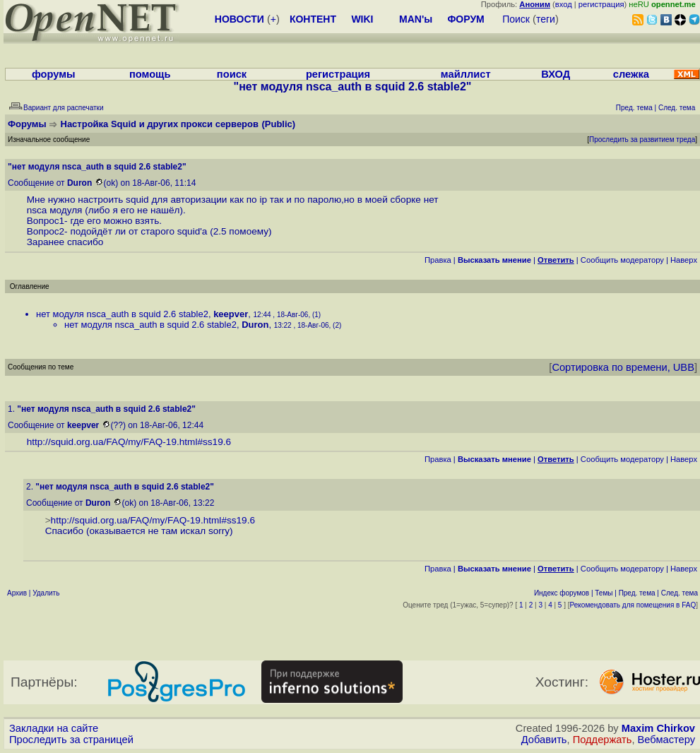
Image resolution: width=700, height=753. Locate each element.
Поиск (516, 19)
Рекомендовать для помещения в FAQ (633, 605)
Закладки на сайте (54, 728)
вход (564, 4)
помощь (150, 74)
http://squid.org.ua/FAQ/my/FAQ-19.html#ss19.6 (129, 442)
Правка (438, 260)
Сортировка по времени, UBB (623, 367)
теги (546, 19)
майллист (466, 74)
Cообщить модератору (622, 260)
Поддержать (603, 740)
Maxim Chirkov (658, 728)
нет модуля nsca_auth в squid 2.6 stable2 (122, 314)
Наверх (684, 260)
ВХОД (556, 74)
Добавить (544, 740)
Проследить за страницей (71, 740)
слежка (631, 74)
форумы (54, 74)
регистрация (601, 4)
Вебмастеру (666, 740)
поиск (232, 74)
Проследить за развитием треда (642, 140)
